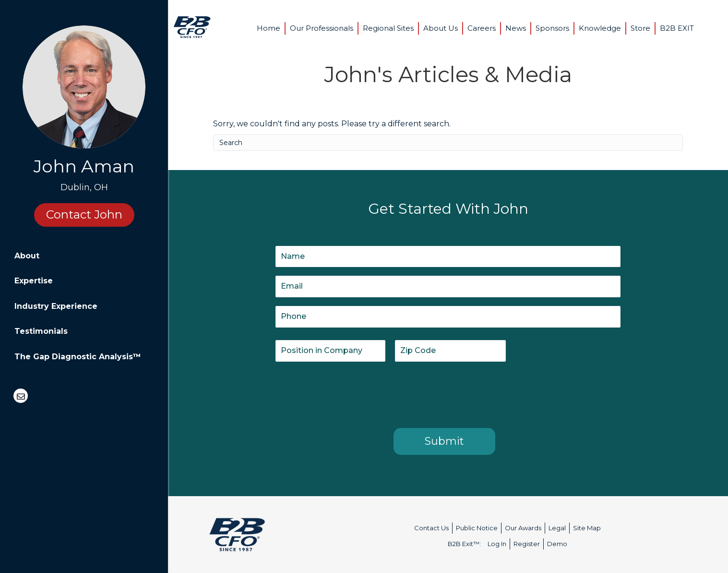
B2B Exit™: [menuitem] (464, 544)
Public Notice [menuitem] (477, 528)
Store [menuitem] (640, 28)
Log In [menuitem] (497, 544)
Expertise (34, 281)
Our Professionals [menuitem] (322, 28)
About (27, 256)
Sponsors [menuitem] (552, 28)
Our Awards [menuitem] (523, 528)
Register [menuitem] (527, 544)
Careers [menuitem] (482, 28)
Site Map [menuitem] (587, 528)
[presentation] (348, 393)
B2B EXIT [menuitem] (677, 28)
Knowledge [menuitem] (600, 28)
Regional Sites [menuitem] (388, 28)
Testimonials (41, 331)
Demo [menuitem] (557, 544)
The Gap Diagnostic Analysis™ (78, 357)
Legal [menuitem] (557, 528)
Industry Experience (56, 306)
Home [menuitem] (269, 28)
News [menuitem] (516, 28)
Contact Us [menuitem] (431, 528)
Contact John (84, 214)
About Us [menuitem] (441, 28)
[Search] (448, 143)
